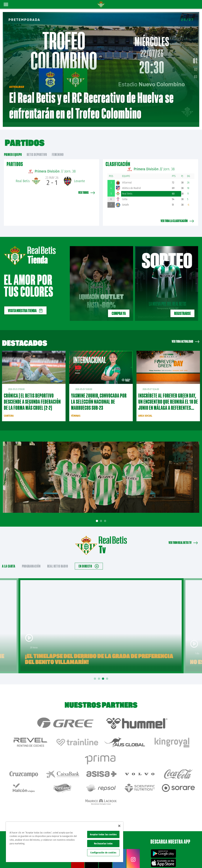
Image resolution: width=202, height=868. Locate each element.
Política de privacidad (148, 859)
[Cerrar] (119, 826)
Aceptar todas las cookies (103, 834)
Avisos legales (130, 859)
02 (196, 67)
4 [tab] (108, 673)
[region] (65, 842)
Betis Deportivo (37, 149)
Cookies (164, 859)
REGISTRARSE (182, 308)
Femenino (58, 149)
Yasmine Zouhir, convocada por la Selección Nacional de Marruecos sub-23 (99, 396)
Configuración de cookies (103, 853)
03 (196, 74)
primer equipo (13, 149)
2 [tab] (102, 516)
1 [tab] (97, 516)
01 (195, 58)
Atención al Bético (34, 813)
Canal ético (189, 859)
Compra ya (119, 308)
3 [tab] (106, 516)
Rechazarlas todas (103, 843)
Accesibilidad (175, 859)
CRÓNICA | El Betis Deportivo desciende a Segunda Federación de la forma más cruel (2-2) (32, 396)
